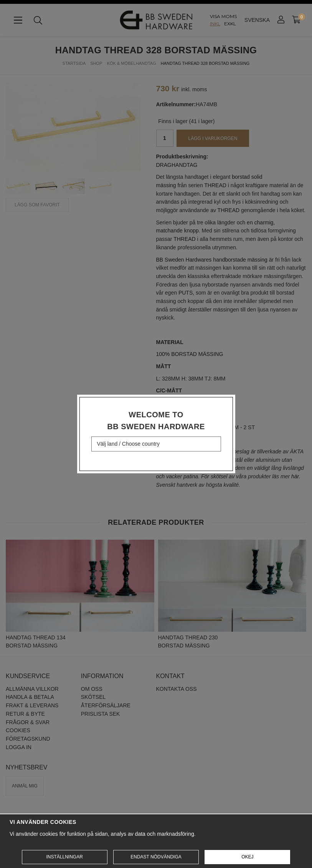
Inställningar (64, 857)
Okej (247, 857)
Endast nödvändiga (156, 857)
